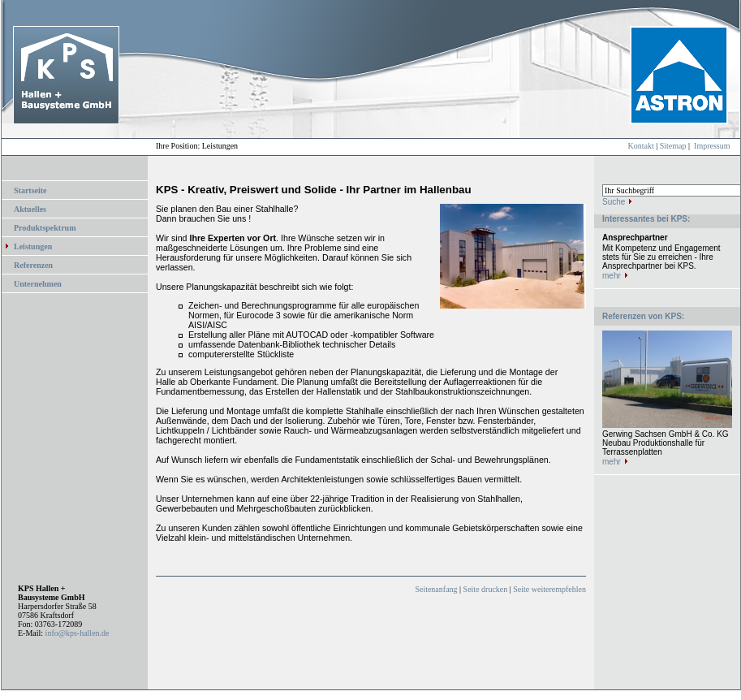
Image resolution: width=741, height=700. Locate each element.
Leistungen (33, 246)
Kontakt (641, 146)
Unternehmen (38, 284)
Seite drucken (486, 589)
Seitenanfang (436, 589)
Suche (614, 202)
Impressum (712, 146)
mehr (612, 276)
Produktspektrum (45, 228)
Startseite (30, 190)
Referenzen (33, 265)
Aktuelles (30, 209)
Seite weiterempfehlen (549, 589)
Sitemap (673, 146)
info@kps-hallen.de (78, 633)
